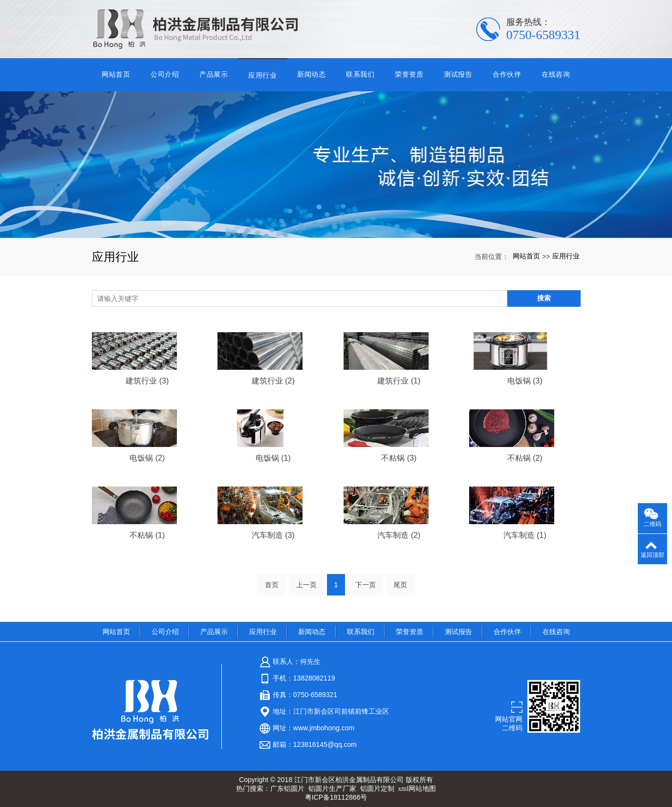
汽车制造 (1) (525, 535)
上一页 (306, 585)
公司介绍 (165, 74)
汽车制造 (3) (273, 535)
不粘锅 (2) (525, 458)
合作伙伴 (507, 74)
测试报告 (458, 74)
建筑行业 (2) (273, 381)
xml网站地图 (417, 789)
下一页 (366, 585)
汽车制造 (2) (399, 535)
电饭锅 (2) (147, 458)
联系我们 (360, 74)
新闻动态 (312, 74)
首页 (272, 585)
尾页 (400, 585)
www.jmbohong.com (324, 728)
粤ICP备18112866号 (336, 797)
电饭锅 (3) (525, 381)
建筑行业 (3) (147, 381)
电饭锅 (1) (273, 458)
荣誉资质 (409, 74)
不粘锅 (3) (399, 458)
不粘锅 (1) (147, 535)
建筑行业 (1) (399, 381)
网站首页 (116, 74)
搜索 (544, 298)
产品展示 (214, 74)
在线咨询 (556, 74)
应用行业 (263, 75)
